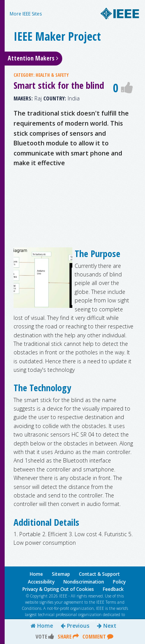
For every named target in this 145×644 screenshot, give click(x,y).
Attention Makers (33, 58)
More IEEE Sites (26, 14)
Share (68, 636)
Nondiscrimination (84, 582)
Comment (98, 636)
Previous (75, 626)
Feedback (113, 589)
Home (42, 626)
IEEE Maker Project (57, 36)
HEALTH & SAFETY (52, 75)
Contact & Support (99, 574)
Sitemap (61, 574)
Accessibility (41, 582)
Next (107, 626)
